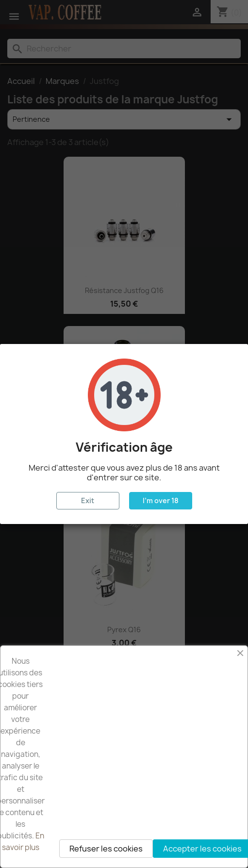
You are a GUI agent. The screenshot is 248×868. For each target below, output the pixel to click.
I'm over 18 (161, 500)
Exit (88, 500)
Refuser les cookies (106, 849)
